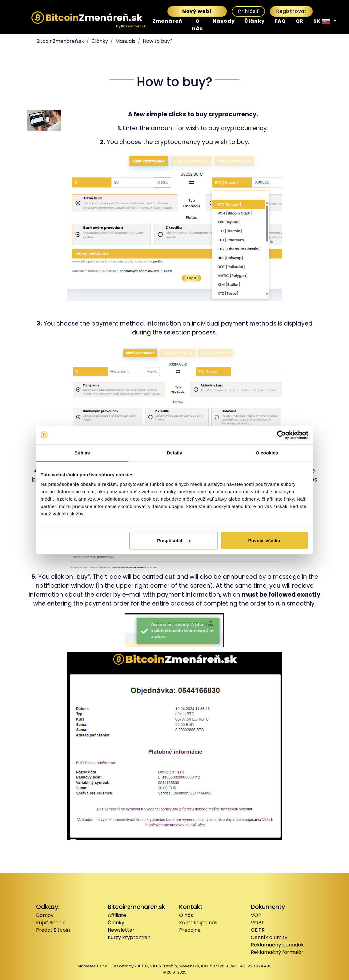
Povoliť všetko (264, 540)
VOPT (258, 923)
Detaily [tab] (174, 452)
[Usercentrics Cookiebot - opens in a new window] (281, 435)
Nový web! (197, 11)
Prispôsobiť (174, 540)
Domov (45, 915)
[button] (325, 21)
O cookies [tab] (267, 452)
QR (300, 21)
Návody (224, 21)
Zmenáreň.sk (87, 20)
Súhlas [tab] (82, 452)
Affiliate (117, 915)
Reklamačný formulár (277, 952)
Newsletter (121, 930)
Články (255, 21)
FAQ (280, 21)
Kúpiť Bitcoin (51, 923)
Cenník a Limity (269, 937)
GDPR (258, 930)
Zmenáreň (167, 21)
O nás (197, 25)
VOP (256, 915)
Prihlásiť (248, 11)
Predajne (190, 930)
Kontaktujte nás (198, 923)
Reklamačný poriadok (277, 945)
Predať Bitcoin (53, 930)
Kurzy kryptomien (129, 937)
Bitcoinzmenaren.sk (136, 907)
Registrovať (291, 11)
